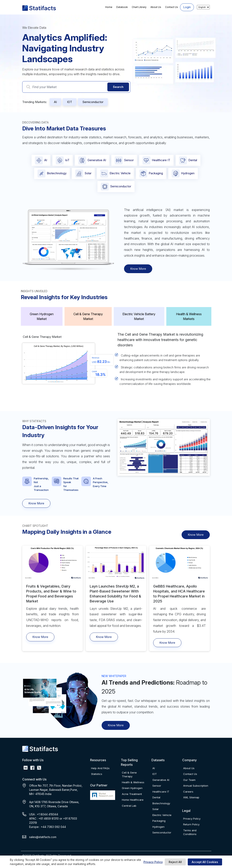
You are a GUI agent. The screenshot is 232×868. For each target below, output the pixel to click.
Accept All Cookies (205, 862)
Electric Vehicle (115, 173)
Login (187, 7)
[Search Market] (76, 87)
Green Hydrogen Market (42, 316)
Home (109, 7)
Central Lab (129, 806)
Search (118, 87)
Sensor (124, 160)
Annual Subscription (196, 786)
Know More (138, 269)
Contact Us (172, 7)
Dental (188, 160)
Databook (122, 7)
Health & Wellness (133, 782)
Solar (83, 173)
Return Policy (191, 824)
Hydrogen (183, 173)
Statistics (97, 774)
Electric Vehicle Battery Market (139, 316)
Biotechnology (52, 173)
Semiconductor (93, 102)
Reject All (175, 862)
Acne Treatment (132, 794)
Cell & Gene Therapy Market (88, 316)
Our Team (189, 780)
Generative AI (92, 160)
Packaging (151, 173)
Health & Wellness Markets (189, 316)
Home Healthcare (133, 800)
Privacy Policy (153, 862)
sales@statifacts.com (43, 837)
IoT (63, 160)
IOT (70, 102)
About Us (156, 7)
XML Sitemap (191, 797)
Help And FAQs (100, 768)
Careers (188, 792)
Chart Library (139, 7)
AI (55, 102)
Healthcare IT (156, 160)
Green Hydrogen (132, 788)
